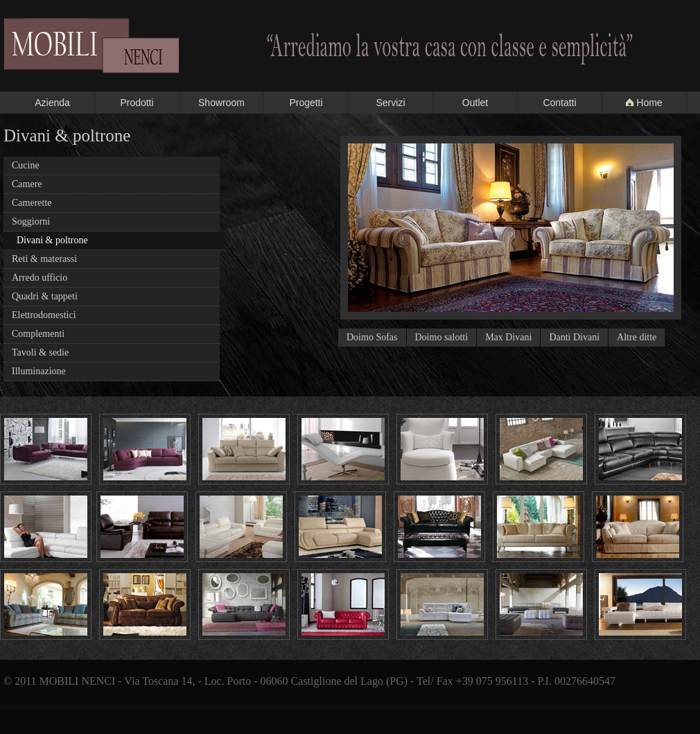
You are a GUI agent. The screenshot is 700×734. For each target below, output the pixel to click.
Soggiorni (31, 221)
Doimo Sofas (372, 337)
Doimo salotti (442, 337)
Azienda (52, 103)
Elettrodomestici (44, 315)
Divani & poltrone (52, 240)
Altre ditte (637, 337)
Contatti (559, 103)
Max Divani (508, 337)
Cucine (26, 165)
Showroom (221, 103)
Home (644, 103)
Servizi (390, 103)
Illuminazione (39, 371)
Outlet (475, 103)
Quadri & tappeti (45, 296)
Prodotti (137, 103)
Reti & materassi (44, 259)
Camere (27, 184)
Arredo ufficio (40, 278)
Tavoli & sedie (40, 352)
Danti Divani (574, 337)
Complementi (38, 334)
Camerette (32, 203)
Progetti (306, 103)
